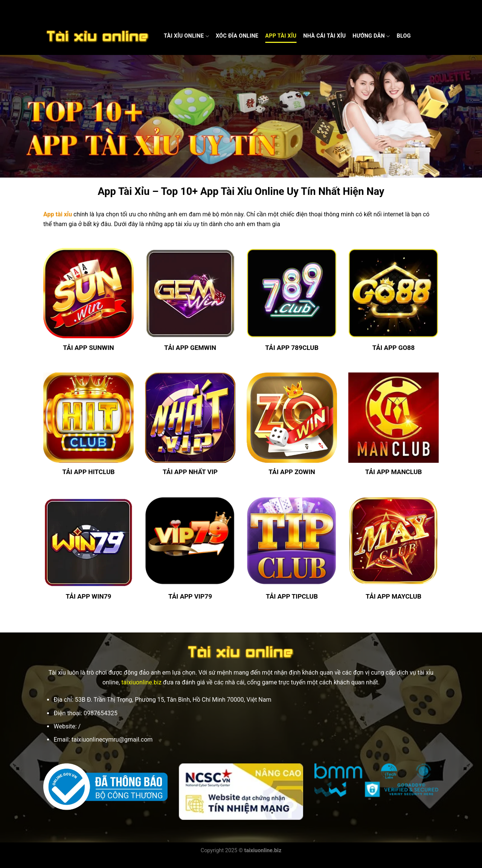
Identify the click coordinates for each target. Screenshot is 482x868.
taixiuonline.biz (141, 682)
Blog (403, 36)
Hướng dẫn (371, 36)
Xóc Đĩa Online (237, 36)
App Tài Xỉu (281, 36)
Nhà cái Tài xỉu (324, 36)
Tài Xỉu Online (186, 36)
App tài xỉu (58, 214)
